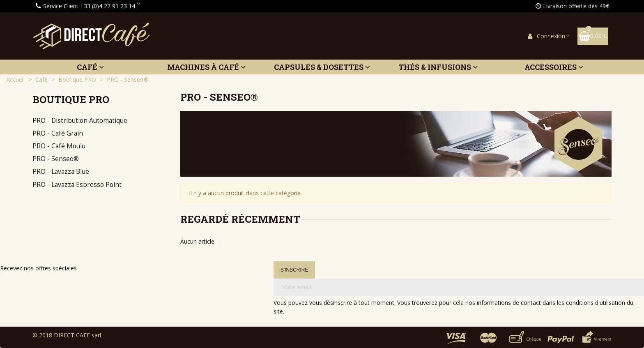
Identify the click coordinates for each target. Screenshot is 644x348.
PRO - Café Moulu (59, 146)
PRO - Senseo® (56, 159)
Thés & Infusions (435, 67)
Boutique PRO (71, 99)
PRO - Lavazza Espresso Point (77, 185)
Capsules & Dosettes (319, 67)
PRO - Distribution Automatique (80, 121)
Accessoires (551, 67)
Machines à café (203, 67)
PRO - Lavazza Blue (61, 172)
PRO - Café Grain (58, 133)
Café (87, 67)
